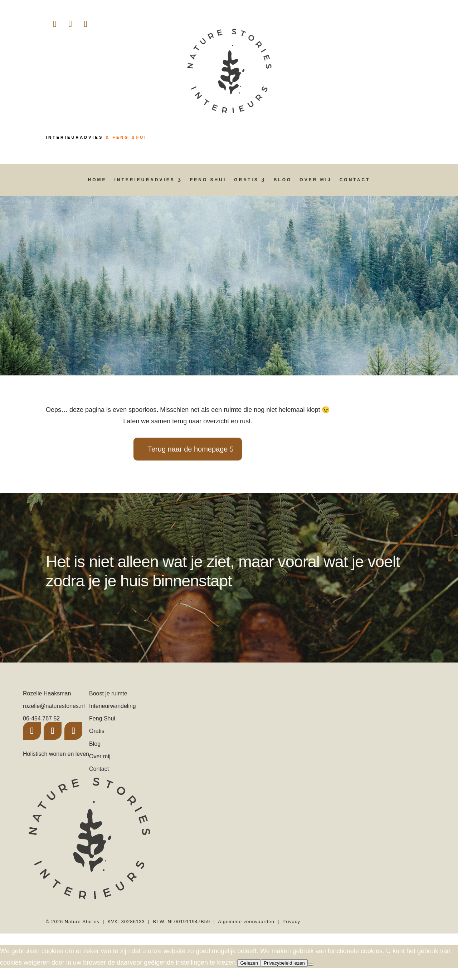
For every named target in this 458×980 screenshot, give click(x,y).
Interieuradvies (145, 180)
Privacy (291, 922)
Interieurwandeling (113, 706)
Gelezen (249, 963)
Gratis (246, 180)
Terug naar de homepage (188, 449)
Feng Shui (208, 180)
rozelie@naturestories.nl (54, 706)
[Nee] (311, 965)
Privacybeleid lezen (284, 963)
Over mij (315, 180)
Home (97, 180)
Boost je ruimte (108, 693)
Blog (283, 180)
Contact (355, 180)
